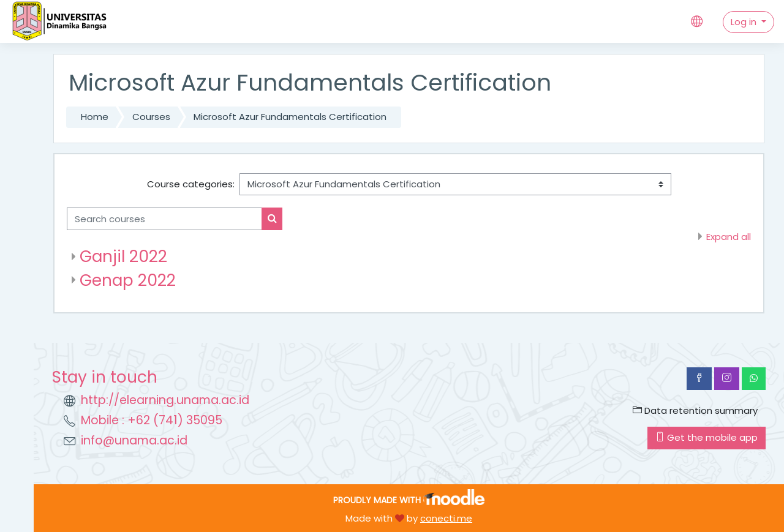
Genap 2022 (128, 280)
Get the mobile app (707, 437)
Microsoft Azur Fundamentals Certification (290, 117)
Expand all (729, 237)
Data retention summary (695, 410)
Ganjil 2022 (123, 256)
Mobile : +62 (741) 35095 (152, 420)
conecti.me (446, 518)
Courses (151, 117)
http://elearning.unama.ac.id (165, 400)
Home (95, 117)
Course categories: (191, 184)
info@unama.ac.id (134, 440)
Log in (745, 22)
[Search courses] (164, 219)
